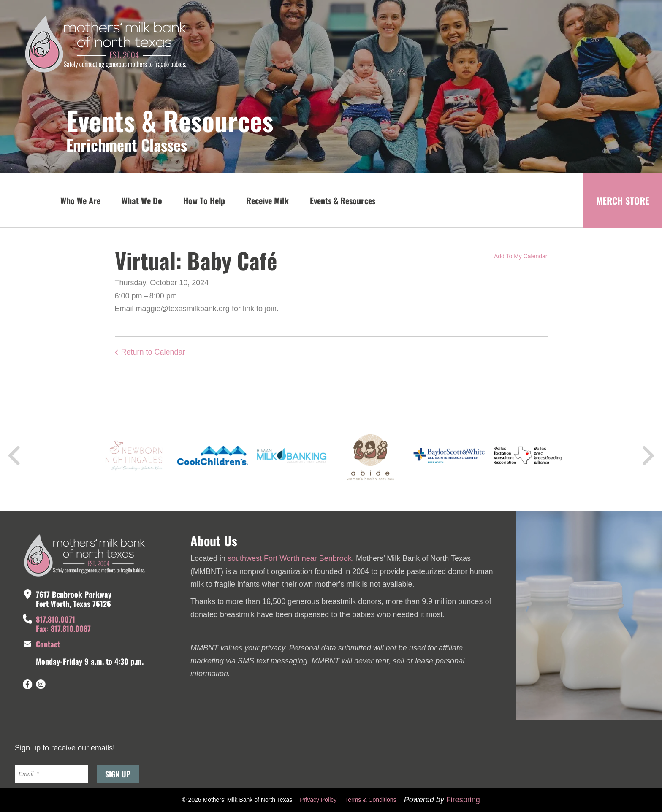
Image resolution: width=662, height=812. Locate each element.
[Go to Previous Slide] (15, 456)
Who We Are (80, 200)
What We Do (142, 200)
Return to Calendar (153, 352)
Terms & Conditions (370, 800)
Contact (48, 644)
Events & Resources (343, 200)
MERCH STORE (623, 200)
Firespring (463, 800)
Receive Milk (267, 200)
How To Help (204, 200)
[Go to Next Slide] (647, 456)
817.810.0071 (56, 619)
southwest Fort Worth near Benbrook (290, 558)
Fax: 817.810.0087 (63, 628)
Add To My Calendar (521, 256)
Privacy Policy (318, 800)
